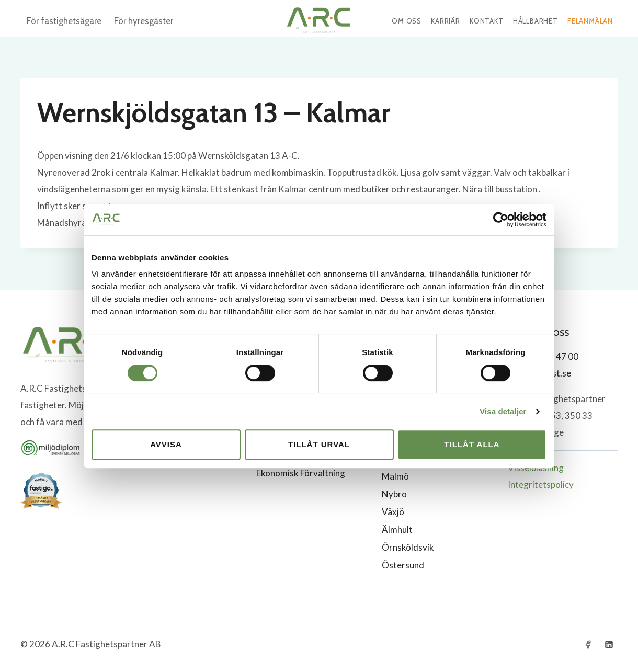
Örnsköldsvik (408, 547)
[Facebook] (588, 644)
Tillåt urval (319, 444)
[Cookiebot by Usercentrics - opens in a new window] (501, 220)
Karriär (446, 21)
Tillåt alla (472, 444)
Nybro (394, 494)
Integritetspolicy (541, 485)
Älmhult (397, 529)
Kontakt (487, 21)
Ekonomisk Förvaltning (301, 473)
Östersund (403, 565)
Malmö (395, 476)
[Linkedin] (609, 644)
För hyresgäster (144, 21)
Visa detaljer (503, 411)
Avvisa (166, 444)
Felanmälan (590, 21)
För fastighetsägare (64, 21)
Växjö (393, 512)
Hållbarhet (536, 21)
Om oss (407, 21)
